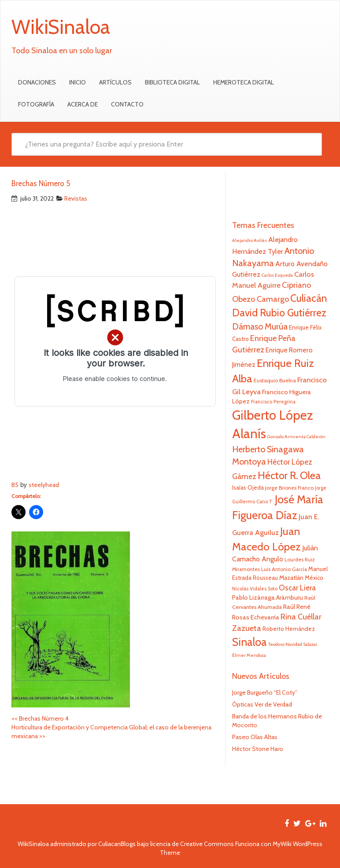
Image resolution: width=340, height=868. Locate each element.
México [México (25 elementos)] (314, 578)
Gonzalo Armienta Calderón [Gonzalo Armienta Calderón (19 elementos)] (296, 437)
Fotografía (36, 104)
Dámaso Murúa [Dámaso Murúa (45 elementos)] (260, 326)
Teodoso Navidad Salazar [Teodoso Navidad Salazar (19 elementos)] (293, 644)
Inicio (78, 82)
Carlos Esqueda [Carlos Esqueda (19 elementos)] (277, 275)
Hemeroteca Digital (244, 82)
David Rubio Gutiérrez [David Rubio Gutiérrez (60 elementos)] (279, 313)
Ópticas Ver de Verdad (262, 704)
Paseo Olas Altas (255, 737)
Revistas (76, 198)
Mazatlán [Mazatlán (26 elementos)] (291, 578)
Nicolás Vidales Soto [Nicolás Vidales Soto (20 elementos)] (255, 589)
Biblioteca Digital (172, 82)
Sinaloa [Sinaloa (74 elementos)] (249, 642)
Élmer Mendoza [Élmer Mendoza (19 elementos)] (249, 655)
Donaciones (37, 82)
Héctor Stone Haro (258, 749)
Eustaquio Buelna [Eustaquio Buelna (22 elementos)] (275, 380)
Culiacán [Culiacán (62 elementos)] (309, 298)
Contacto (127, 104)
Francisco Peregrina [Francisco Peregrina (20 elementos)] (273, 402)
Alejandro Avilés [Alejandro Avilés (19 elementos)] (249, 240)
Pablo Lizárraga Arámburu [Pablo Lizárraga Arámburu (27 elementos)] (268, 597)
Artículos (115, 82)
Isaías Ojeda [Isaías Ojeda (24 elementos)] (248, 487)
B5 (15, 485)
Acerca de (83, 104)
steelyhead (44, 485)
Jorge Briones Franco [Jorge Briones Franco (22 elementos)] (289, 488)
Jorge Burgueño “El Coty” (265, 692)
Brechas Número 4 (40, 718)
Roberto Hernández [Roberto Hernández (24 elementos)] (289, 629)
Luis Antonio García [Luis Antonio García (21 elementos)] (284, 569)
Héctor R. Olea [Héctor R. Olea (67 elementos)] (289, 475)
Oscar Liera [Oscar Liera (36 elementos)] (297, 588)
